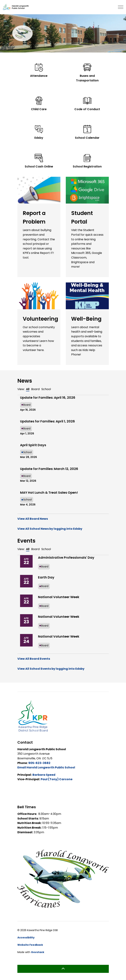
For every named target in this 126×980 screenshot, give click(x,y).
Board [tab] (35, 389)
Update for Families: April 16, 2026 (48, 398)
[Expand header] (121, 7)
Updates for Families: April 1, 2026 (47, 421)
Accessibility (26, 938)
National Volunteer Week (59, 597)
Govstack (38, 952)
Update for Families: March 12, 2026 (49, 469)
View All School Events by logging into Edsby (51, 669)
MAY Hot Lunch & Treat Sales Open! (49, 492)
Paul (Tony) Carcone (57, 779)
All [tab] (28, 389)
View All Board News (33, 519)
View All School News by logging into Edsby (50, 529)
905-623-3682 (39, 763)
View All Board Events (34, 659)
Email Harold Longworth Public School (46, 767)
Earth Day (46, 577)
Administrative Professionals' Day (66, 557)
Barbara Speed (44, 775)
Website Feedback (30, 945)
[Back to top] (63, 969)
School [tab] (46, 389)
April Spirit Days (33, 445)
